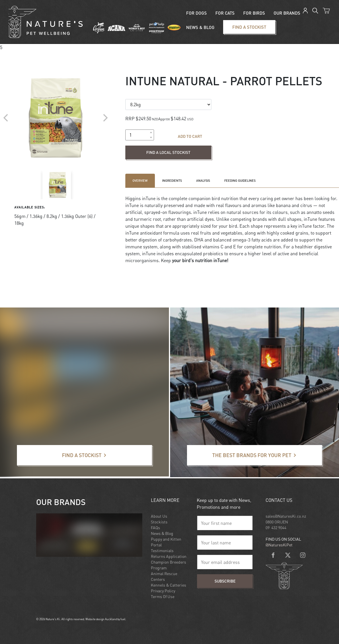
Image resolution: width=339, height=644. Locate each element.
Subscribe (225, 581)
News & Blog (162, 533)
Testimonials (162, 551)
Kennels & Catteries (168, 585)
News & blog (200, 27)
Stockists (159, 522)
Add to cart (190, 136)
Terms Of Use (163, 596)
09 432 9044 (276, 528)
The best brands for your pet (216, 448)
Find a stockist (233, 24)
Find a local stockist (145, 149)
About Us (159, 516)
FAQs (155, 528)
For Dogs (196, 13)
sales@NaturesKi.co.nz (286, 516)
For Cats (225, 13)
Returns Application (169, 556)
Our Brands (287, 13)
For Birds (254, 13)
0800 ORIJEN (277, 522)
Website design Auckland (101, 619)
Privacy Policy (163, 591)
